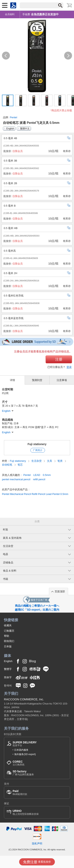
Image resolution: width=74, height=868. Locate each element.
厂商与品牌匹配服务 (23, 773)
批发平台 (25, 744)
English (10, 129)
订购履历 (9, 631)
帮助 (7, 636)
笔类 (60, 461)
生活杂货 (37, 461)
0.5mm (47, 475)
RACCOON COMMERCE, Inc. (24, 699)
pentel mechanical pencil (16, 479)
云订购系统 (19, 763)
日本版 (8, 646)
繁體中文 (25, 129)
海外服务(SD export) (25, 754)
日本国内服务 (21, 750)
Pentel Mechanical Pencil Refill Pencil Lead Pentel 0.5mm (35, 494)
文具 (50, 461)
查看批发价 (37, 862)
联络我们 (9, 641)
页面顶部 (60, 591)
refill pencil (39, 479)
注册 (59, 359)
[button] (6, 56)
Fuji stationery (37, 444)
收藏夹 (8, 625)
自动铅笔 (7, 465)
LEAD (37, 475)
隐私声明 (37, 843)
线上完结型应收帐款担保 (26, 812)
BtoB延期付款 (20, 792)
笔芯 (20, 465)
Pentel (14, 117)
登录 (69, 367)
